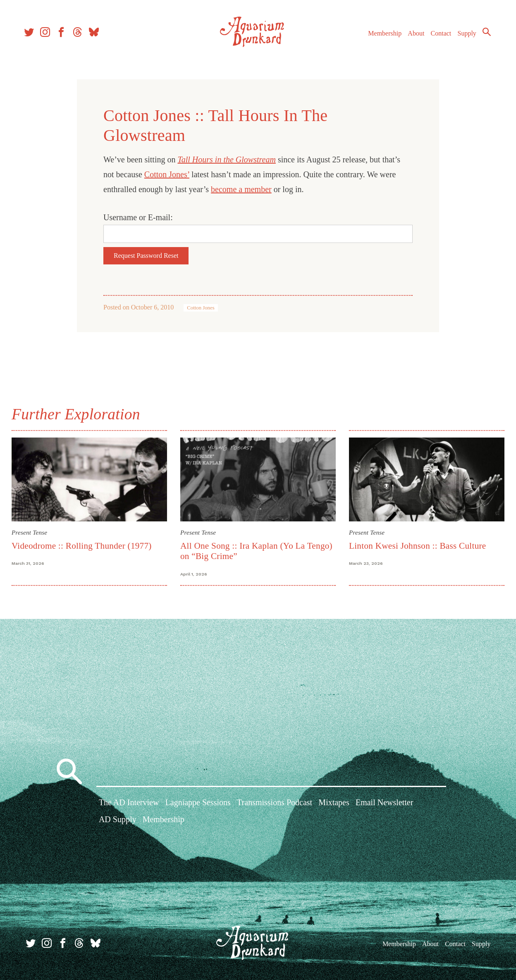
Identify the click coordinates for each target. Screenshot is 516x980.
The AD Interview (129, 803)
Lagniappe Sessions (198, 803)
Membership (381, 37)
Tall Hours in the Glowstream (226, 159)
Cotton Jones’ (167, 174)
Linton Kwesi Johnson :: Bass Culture (417, 545)
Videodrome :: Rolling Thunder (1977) (83, 545)
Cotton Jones (201, 308)
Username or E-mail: (138, 217)
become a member (241, 189)
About (412, 37)
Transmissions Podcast (275, 803)
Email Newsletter (384, 803)
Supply (463, 37)
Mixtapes (334, 803)
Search (483, 35)
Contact (437, 37)
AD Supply (118, 821)
